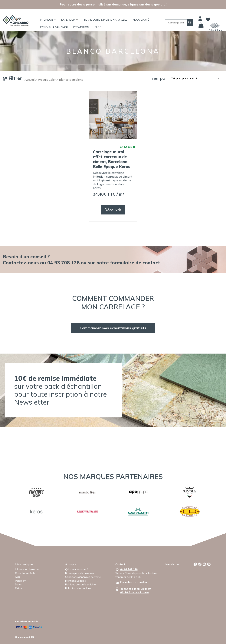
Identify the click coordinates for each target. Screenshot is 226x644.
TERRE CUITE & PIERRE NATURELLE (105, 20)
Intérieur (48, 20)
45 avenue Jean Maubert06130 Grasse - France (136, 591)
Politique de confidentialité (80, 584)
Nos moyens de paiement (80, 573)
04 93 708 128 (129, 569)
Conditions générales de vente (83, 577)
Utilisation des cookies (78, 588)
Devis (18, 584)
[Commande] (196, 78)
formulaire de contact (135, 263)
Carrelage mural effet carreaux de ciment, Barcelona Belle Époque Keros (112, 159)
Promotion (81, 27)
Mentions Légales (75, 581)
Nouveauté (141, 20)
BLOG (98, 27)
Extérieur (70, 20)
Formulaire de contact (134, 582)
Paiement (21, 581)
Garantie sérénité (25, 573)
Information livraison (27, 569)
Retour (19, 588)
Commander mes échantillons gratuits (113, 328)
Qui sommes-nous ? (76, 569)
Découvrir (113, 210)
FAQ (18, 577)
